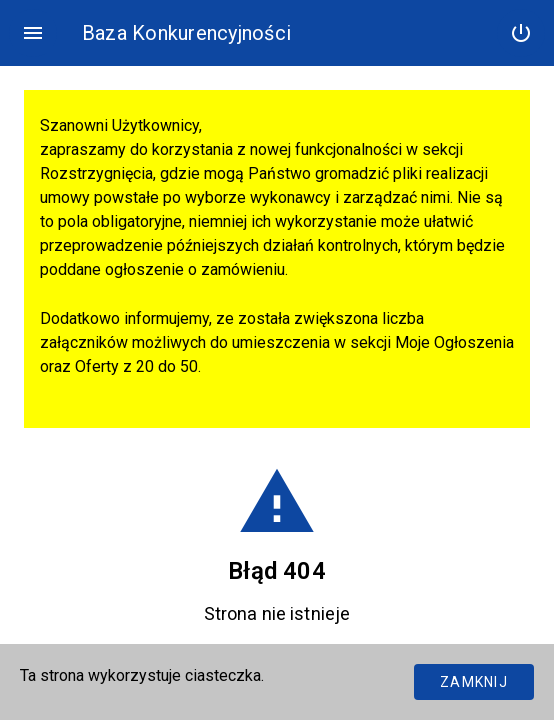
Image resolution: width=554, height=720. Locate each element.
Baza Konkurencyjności (186, 33)
